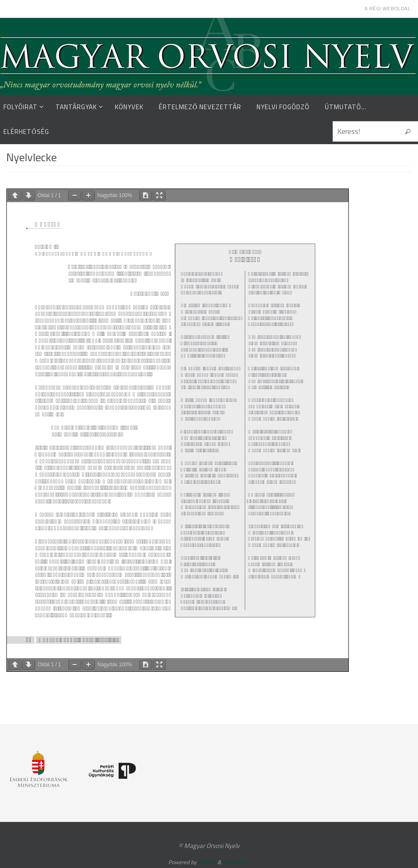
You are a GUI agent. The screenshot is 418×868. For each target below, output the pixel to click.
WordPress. (236, 862)
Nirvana (207, 862)
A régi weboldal (387, 8)
